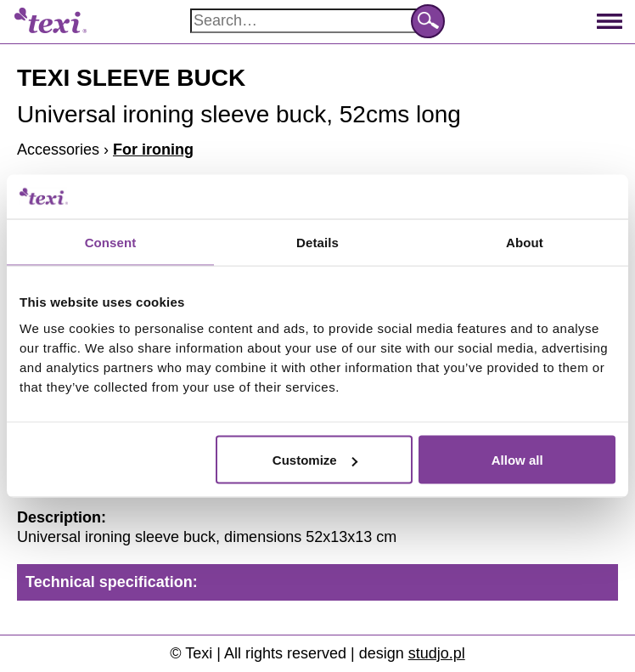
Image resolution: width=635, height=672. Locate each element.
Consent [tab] (111, 242)
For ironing (153, 150)
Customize (315, 460)
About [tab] (525, 242)
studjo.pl (437, 653)
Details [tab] (317, 242)
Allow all (517, 460)
